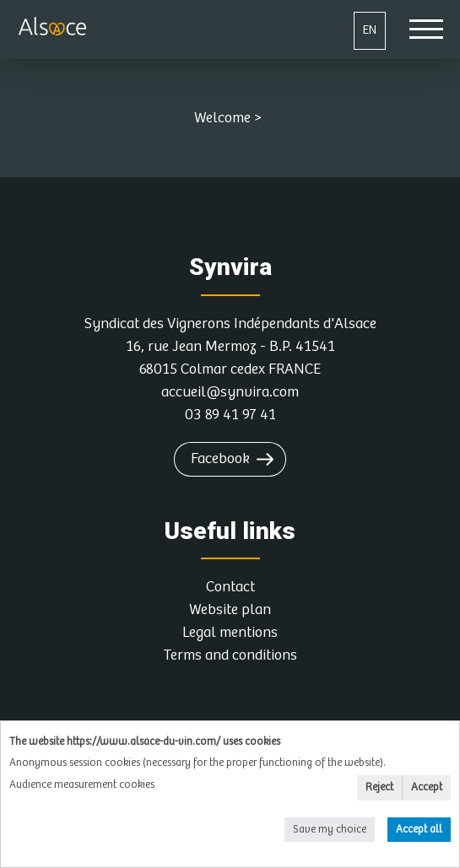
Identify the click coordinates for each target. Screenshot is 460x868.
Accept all (419, 830)
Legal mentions (230, 633)
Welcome (222, 118)
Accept (427, 787)
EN (370, 30)
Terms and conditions (230, 655)
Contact (230, 587)
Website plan (230, 610)
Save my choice (330, 830)
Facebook (220, 459)
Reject (379, 787)
